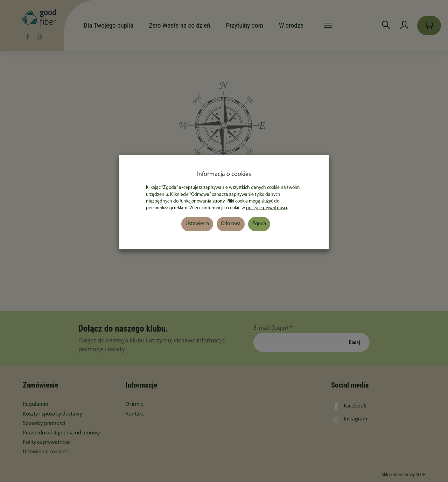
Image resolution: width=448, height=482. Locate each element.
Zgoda (259, 224)
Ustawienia (197, 224)
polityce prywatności (267, 208)
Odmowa (231, 224)
